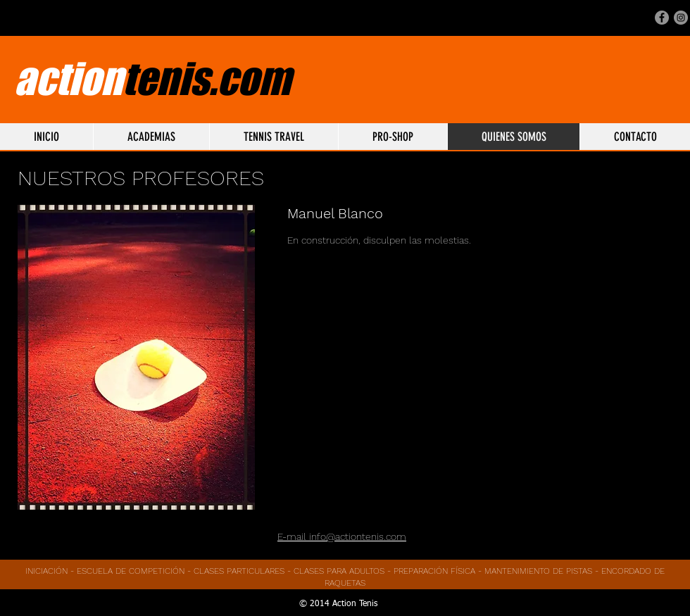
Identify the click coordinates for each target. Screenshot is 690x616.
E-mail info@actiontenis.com (342, 536)
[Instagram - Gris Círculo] (681, 18)
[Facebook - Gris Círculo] (662, 18)
